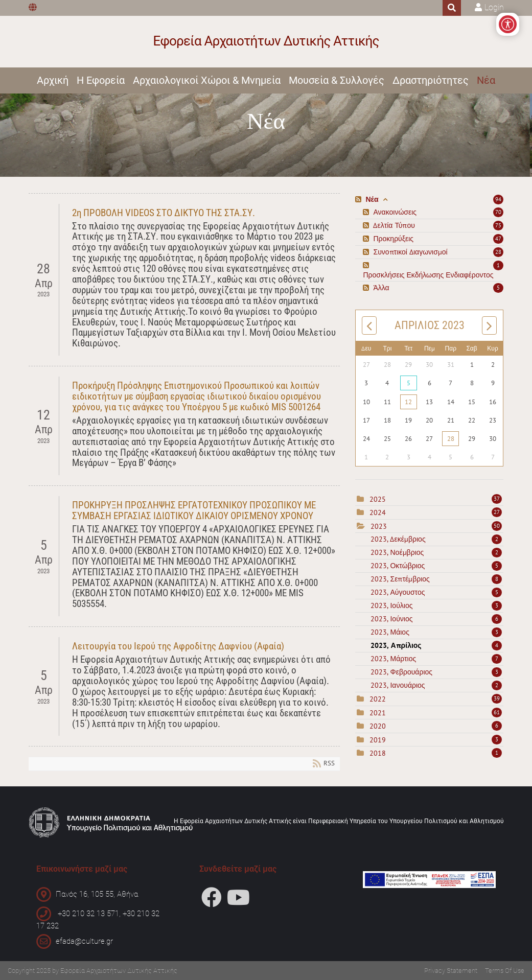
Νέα (486, 80)
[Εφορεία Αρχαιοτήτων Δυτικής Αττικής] (266, 42)
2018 (378, 753)
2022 (378, 699)
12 (408, 402)
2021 (378, 713)
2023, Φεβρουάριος (436, 672)
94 (498, 199)
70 (498, 212)
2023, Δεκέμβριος (436, 539)
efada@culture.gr (84, 941)
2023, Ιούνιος (436, 619)
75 (498, 225)
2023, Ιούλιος (436, 605)
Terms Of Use (505, 971)
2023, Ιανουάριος (436, 685)
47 (498, 239)
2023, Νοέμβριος (436, 552)
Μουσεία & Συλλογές (337, 80)
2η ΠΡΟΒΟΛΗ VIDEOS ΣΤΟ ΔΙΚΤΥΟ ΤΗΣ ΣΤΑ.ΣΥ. (164, 213)
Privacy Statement (451, 971)
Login (494, 7)
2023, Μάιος (436, 632)
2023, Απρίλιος (436, 645)
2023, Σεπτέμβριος (436, 579)
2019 (378, 740)
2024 (378, 512)
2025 (378, 499)
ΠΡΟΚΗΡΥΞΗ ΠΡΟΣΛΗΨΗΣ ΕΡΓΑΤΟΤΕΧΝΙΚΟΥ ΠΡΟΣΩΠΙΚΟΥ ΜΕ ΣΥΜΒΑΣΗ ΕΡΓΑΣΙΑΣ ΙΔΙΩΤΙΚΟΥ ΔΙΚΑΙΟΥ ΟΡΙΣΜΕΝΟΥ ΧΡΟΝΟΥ (194, 510)
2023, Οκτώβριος (436, 566)
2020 (378, 726)
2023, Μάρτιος (436, 659)
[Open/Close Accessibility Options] (508, 24)
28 (498, 252)
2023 (379, 526)
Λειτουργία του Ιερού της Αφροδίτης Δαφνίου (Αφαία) (178, 646)
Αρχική (53, 80)
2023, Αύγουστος (436, 592)
